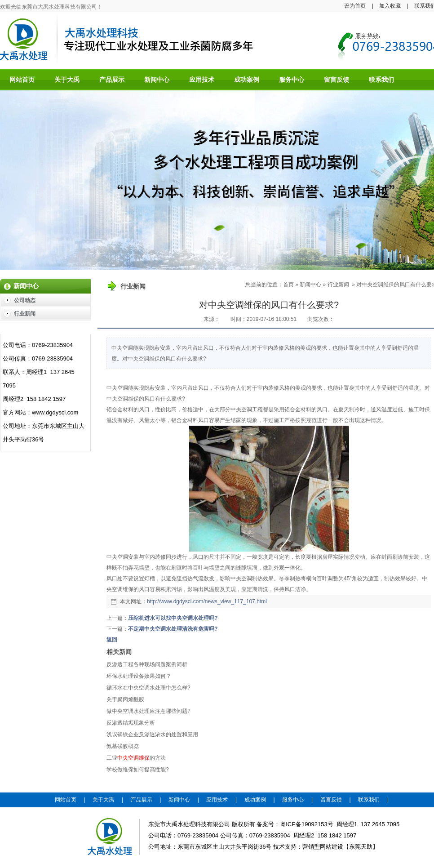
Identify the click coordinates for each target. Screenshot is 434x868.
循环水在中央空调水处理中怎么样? (148, 688)
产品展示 (142, 800)
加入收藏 (390, 6)
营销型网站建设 (323, 847)
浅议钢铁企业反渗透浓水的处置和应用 (152, 734)
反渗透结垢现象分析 (131, 723)
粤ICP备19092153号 (307, 824)
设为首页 (355, 6)
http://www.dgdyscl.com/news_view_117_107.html (207, 601)
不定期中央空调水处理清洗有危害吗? (173, 629)
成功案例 (255, 800)
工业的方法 (136, 758)
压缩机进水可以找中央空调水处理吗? (173, 618)
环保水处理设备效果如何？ (139, 676)
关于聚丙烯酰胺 (125, 699)
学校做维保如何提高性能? (138, 770)
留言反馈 (331, 800)
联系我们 (369, 800)
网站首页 (66, 800)
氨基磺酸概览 (123, 746)
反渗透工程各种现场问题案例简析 (147, 664)
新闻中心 (310, 285)
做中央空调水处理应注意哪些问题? (148, 711)
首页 (288, 285)
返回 (112, 640)
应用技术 (217, 800)
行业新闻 (338, 285)
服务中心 (293, 800)
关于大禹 (103, 800)
